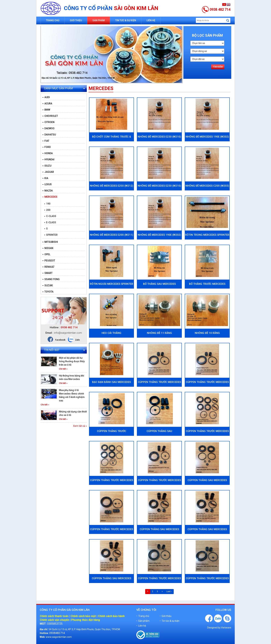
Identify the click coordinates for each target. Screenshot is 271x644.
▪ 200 (47, 210)
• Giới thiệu (166, 616)
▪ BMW (46, 110)
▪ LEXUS (47, 184)
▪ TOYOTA (48, 292)
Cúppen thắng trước (112, 431)
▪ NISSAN (48, 248)
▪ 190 (47, 204)
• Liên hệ (141, 626)
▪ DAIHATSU (49, 135)
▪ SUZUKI (48, 285)
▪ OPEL (46, 254)
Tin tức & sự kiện (126, 20)
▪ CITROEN (48, 122)
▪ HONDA (48, 153)
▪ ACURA (47, 104)
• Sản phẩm (143, 621)
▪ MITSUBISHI (50, 242)
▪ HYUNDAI (48, 159)
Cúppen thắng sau (159, 431)
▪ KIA (45, 178)
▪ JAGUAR (48, 172)
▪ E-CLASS (50, 222)
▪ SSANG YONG (51, 279)
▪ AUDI (46, 97)
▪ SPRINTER (51, 235)
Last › (169, 591)
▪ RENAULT (48, 267)
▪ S (46, 229)
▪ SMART (48, 273)
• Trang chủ (143, 616)
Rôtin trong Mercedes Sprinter (207, 235)
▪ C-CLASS (50, 216)
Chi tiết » (63, 369)
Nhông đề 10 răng (207, 333)
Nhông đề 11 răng (159, 333)
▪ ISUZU (47, 166)
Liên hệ (151, 20)
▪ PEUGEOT (49, 261)
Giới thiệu (76, 20)
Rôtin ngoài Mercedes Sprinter (112, 284)
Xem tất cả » (80, 426)
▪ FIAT (46, 141)
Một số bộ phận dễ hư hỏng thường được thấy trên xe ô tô (72, 361)
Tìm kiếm (218, 67)
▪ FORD (47, 147)
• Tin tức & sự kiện (170, 621)
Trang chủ (53, 20)
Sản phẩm (99, 20)
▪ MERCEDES (50, 197)
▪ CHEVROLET (50, 116)
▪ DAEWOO (48, 128)
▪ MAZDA (48, 191)
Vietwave (226, 628)
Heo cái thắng (111, 333)
